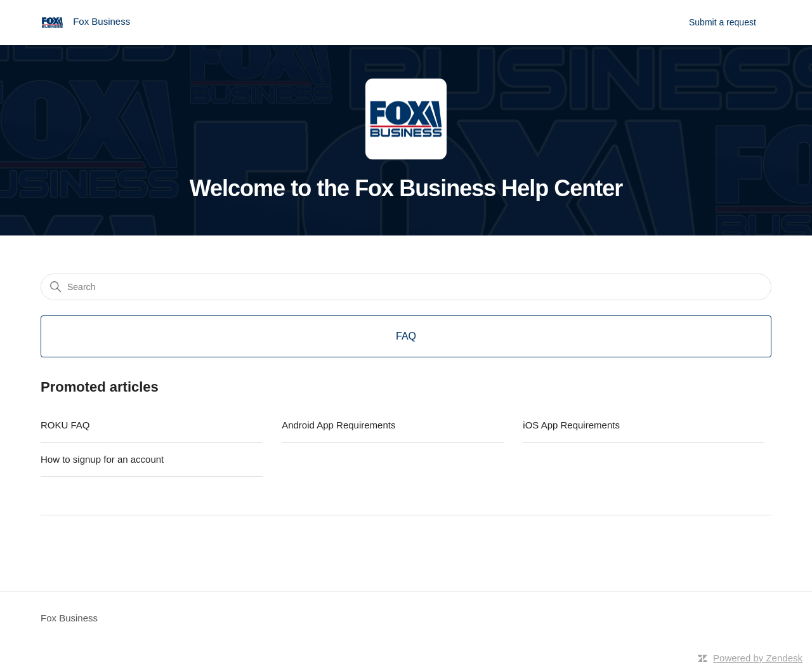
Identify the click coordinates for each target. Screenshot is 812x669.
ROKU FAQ (65, 425)
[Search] (406, 287)
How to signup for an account (102, 459)
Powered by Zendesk (758, 658)
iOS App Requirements (571, 425)
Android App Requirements (338, 425)
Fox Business (69, 618)
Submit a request (723, 22)
